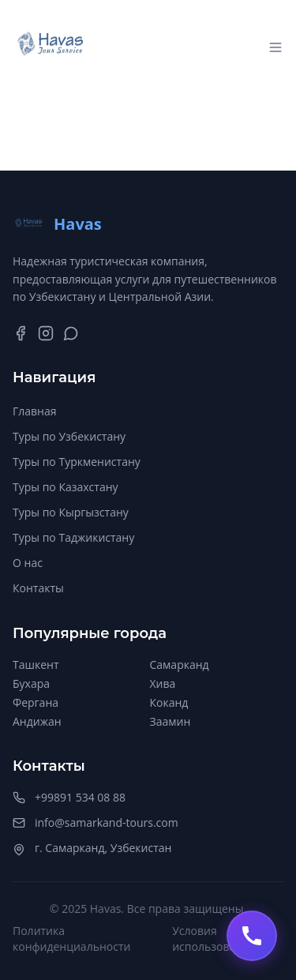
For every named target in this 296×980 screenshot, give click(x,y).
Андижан (37, 721)
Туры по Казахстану (66, 487)
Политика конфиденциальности (71, 939)
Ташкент (36, 665)
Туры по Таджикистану (73, 537)
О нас (28, 563)
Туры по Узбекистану (69, 436)
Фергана (36, 702)
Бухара (31, 683)
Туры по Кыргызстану (71, 512)
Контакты (38, 588)
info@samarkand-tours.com (107, 822)
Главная (35, 411)
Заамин (170, 721)
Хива (163, 683)
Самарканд (180, 665)
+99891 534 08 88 (80, 797)
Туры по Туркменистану (77, 462)
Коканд (169, 702)
